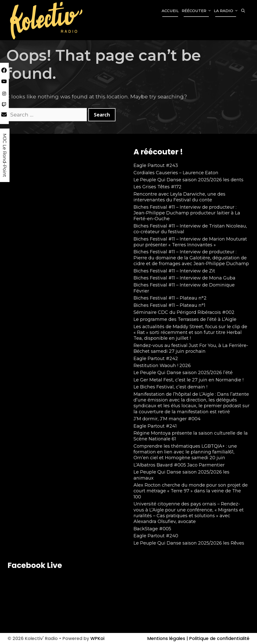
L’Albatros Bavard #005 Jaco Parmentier (179, 465)
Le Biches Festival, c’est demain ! (170, 387)
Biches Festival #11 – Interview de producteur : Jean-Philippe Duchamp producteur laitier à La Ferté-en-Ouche (187, 213)
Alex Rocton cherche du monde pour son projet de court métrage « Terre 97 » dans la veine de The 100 (191, 491)
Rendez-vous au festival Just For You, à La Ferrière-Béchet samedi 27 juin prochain (191, 348)
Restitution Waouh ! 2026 (162, 366)
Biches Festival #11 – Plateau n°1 (169, 305)
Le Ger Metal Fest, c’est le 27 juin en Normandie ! (188, 380)
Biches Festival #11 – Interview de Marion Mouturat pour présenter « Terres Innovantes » (190, 242)
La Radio (227, 11)
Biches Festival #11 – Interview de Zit (174, 271)
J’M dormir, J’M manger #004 (167, 419)
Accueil (170, 11)
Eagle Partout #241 (155, 426)
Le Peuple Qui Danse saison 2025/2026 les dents (188, 180)
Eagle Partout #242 (156, 359)
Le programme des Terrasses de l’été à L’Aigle (185, 319)
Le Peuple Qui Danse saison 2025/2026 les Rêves (189, 543)
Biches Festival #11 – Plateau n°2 (170, 298)
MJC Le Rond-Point (5, 155)
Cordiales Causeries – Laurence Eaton (176, 173)
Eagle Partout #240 (156, 536)
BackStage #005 (152, 529)
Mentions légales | (168, 638)
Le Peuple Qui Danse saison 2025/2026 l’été (183, 373)
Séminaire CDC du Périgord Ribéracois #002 (184, 312)
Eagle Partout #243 (156, 165)
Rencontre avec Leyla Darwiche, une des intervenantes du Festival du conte (179, 197)
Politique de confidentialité (219, 638)
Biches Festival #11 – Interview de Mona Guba (184, 278)
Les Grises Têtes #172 (157, 187)
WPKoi (97, 638)
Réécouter (197, 11)
